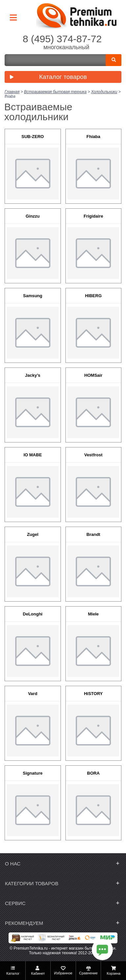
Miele (93, 614)
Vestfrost (93, 455)
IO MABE (33, 455)
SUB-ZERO (33, 137)
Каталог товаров (47, 77)
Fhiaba (93, 137)
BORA (93, 773)
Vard (33, 694)
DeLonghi (33, 614)
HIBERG (93, 296)
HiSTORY (93, 694)
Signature (33, 773)
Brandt (93, 534)
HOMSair (93, 375)
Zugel (33, 534)
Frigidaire (93, 216)
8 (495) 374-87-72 (62, 39)
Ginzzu (33, 216)
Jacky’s (33, 375)
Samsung (33, 296)
